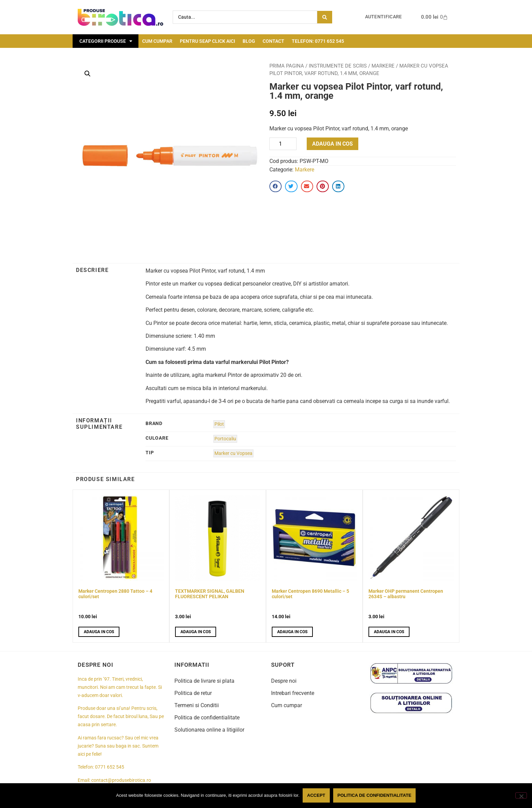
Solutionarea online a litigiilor (209, 730)
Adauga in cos (332, 144)
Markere (383, 66)
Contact (273, 41)
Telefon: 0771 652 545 (318, 41)
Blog (249, 41)
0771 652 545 (110, 767)
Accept (316, 796)
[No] (521, 795)
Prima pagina (287, 66)
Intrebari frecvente (293, 693)
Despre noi (284, 681)
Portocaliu (225, 439)
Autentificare (384, 17)
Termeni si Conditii (197, 705)
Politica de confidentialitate (207, 718)
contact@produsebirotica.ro (121, 780)
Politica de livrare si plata (204, 681)
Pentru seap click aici (207, 41)
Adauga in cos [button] (99, 632)
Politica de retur (193, 693)
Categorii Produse (106, 41)
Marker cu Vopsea (233, 453)
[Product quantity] (283, 144)
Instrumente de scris (338, 66)
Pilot (219, 424)
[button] (88, 74)
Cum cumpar (157, 41)
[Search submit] (325, 17)
